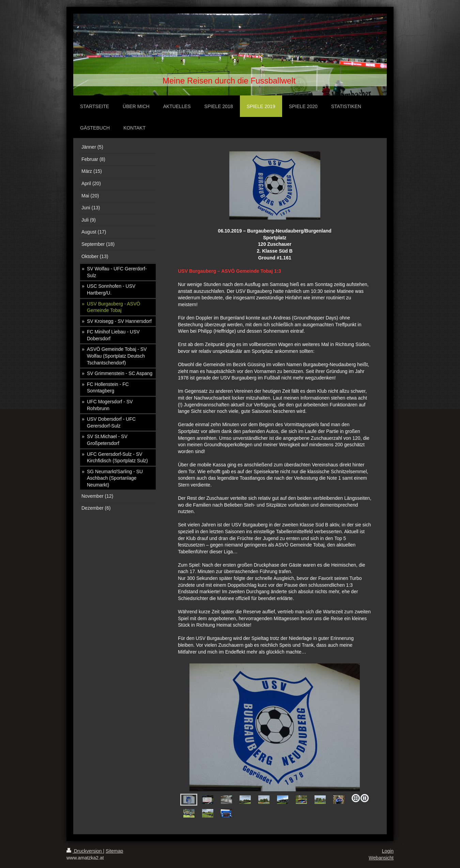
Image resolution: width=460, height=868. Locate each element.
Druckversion (85, 851)
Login (388, 851)
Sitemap (114, 851)
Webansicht (381, 858)
